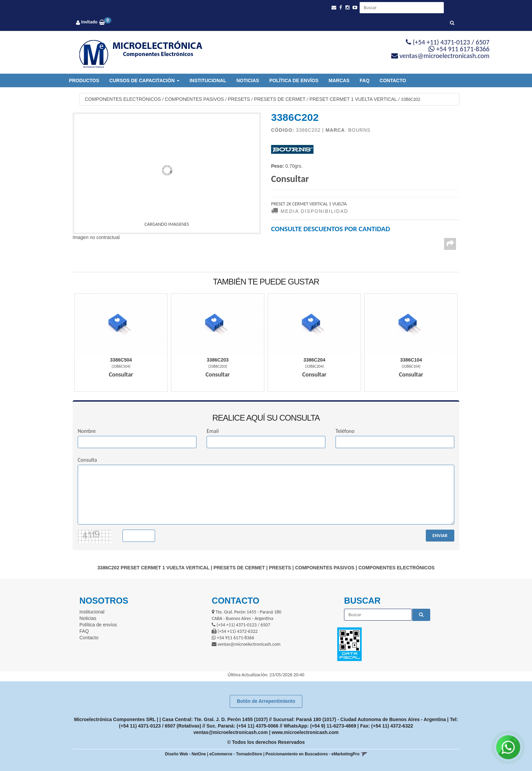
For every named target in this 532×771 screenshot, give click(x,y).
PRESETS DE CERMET (280, 99)
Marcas (339, 80)
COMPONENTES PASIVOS (194, 99)
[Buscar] (452, 23)
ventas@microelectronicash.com (231, 732)
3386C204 (314, 360)
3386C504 (121, 360)
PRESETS (239, 99)
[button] (334, 8)
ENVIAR (440, 536)
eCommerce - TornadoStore (236, 754)
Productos (84, 80)
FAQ (365, 80)
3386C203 (218, 360)
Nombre (87, 431)
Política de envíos (294, 80)
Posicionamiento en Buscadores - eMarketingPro (313, 754)
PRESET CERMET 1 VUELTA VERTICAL (353, 99)
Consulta (87, 460)
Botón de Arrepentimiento (266, 701)
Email (213, 431)
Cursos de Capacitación (144, 80)
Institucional (208, 80)
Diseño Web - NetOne (185, 754)
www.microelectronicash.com (305, 732)
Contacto (393, 80)
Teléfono (345, 431)
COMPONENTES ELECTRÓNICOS (123, 99)
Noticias (248, 80)
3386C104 (411, 360)
